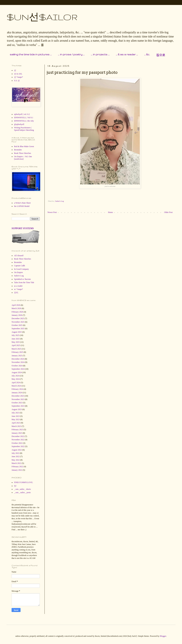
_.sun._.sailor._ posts (22, 492)
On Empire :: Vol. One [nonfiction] (23, 158)
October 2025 (17, 325)
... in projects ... (100, 54)
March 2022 (16, 463)
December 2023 (18, 396)
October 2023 (17, 403)
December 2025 (18, 318)
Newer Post (52, 212)
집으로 (161, 55)
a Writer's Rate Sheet (22, 203)
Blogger (163, 636)
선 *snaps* (19, 77)
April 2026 (16, 305)
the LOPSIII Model (22, 206)
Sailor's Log (60, 201)
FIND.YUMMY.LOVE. (24, 482)
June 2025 (16, 339)
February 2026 (17, 312)
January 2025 (17, 356)
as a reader (18, 286)
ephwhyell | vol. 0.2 (22, 114)
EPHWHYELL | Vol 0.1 (24, 118)
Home (110, 212)
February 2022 (17, 467)
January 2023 (17, 433)
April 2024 (16, 383)
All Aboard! (19, 256)
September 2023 (18, 406)
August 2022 (17, 450)
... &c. (147, 54)
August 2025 (17, 332)
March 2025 (16, 349)
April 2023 (16, 423)
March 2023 (16, 426)
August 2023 (17, 409)
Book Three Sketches (23, 153)
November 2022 (18, 440)
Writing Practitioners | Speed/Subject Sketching (24, 129)
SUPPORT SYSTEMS (23, 228)
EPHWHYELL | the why (24, 121)
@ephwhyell (19, 124)
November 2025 (18, 322)
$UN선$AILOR (42, 17)
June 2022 (16, 456)
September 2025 (18, 329)
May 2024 (16, 379)
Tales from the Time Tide (24, 282)
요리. (16, 293)
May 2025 (16, 342)
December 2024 (18, 359)
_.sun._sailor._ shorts (22, 489)
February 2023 (17, 430)
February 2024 (17, 389)
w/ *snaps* (19, 289)
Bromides (18, 150)
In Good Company (21, 269)
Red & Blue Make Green (24, 146)
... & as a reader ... (127, 54)
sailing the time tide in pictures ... (31, 54)
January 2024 (17, 393)
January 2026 (17, 315)
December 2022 (18, 436)
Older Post (168, 212)
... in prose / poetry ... (71, 54)
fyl (15, 486)
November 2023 (18, 399)
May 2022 (16, 460)
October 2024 (17, 366)
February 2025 (17, 352)
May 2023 (16, 419)
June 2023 (16, 416)
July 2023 (15, 413)
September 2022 (18, 446)
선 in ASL (18, 74)
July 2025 (15, 335)
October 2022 (17, 443)
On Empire (18, 272)
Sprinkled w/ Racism (22, 279)
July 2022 (15, 453)
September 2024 (18, 369)
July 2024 (15, 376)
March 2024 (16, 386)
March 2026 (16, 308)
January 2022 (17, 470)
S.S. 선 (17, 81)
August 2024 (17, 372)
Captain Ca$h (20, 266)
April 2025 (16, 345)
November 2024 (18, 362)
